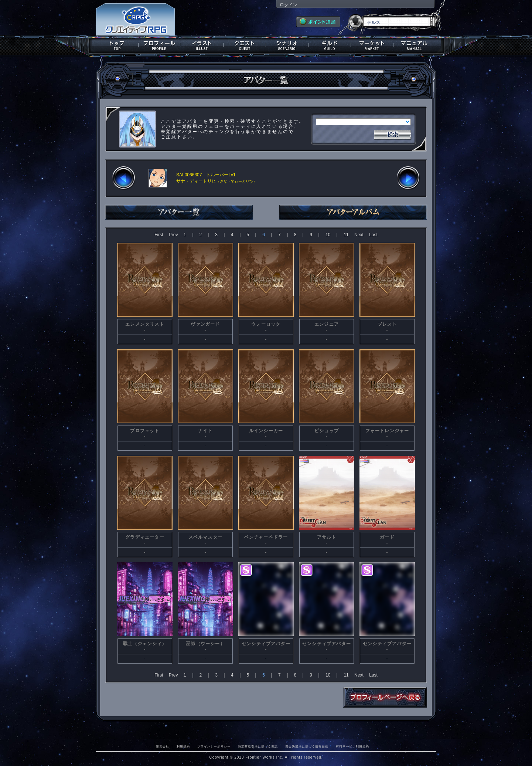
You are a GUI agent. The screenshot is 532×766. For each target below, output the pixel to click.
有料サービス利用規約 (352, 746)
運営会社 (163, 746)
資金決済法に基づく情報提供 (307, 746)
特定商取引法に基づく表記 (258, 746)
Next (359, 235)
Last (373, 235)
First (159, 235)
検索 (392, 134)
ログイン (289, 5)
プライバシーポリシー (214, 746)
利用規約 (183, 746)
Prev (173, 235)
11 (346, 235)
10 (328, 235)
